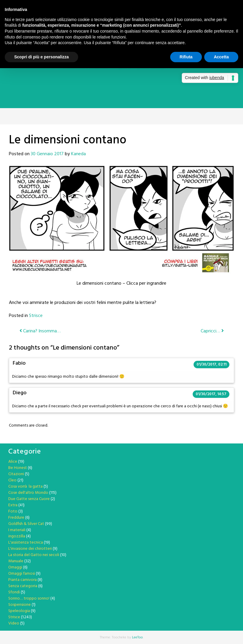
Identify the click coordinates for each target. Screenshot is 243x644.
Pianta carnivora (22, 580)
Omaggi (15, 567)
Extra (13, 505)
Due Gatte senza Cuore (29, 499)
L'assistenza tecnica (26, 543)
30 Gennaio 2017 (47, 154)
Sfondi (14, 592)
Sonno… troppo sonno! (29, 599)
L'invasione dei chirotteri (30, 549)
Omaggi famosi (22, 574)
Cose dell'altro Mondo (28, 493)
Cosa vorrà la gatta (25, 487)
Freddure (16, 518)
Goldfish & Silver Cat (26, 524)
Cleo (12, 480)
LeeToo (137, 637)
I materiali (17, 530)
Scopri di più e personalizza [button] (41, 57)
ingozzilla (17, 536)
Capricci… (212, 331)
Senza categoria (23, 586)
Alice (13, 462)
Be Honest (18, 468)
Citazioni (16, 474)
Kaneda (78, 154)
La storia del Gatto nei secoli (34, 555)
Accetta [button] (221, 57)
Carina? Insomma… (40, 331)
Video (14, 623)
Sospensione (20, 605)
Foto (13, 511)
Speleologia (19, 611)
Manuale (16, 561)
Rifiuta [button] (186, 57)
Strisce (36, 316)
